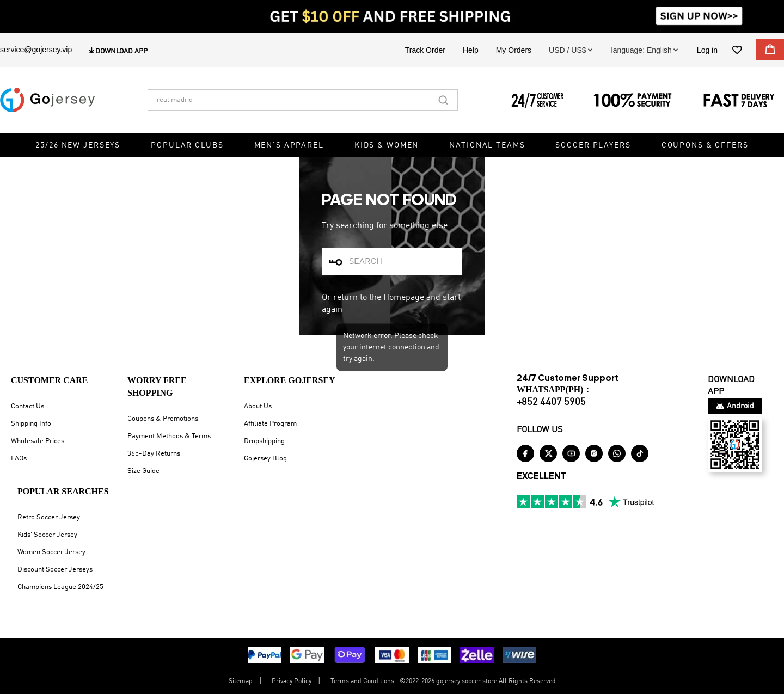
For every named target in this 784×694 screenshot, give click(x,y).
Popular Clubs (187, 145)
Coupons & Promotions (163, 419)
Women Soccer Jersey (51, 552)
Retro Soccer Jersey (49, 517)
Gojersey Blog (265, 459)
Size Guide (143, 471)
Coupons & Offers (705, 145)
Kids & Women (387, 145)
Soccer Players (593, 145)
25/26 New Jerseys (78, 145)
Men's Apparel (289, 145)
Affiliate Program (270, 424)
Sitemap (241, 681)
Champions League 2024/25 (60, 587)
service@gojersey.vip (36, 50)
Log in (707, 50)
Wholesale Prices (38, 441)
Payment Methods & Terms (169, 436)
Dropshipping (264, 441)
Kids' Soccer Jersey (47, 535)
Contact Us (27, 406)
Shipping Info (31, 424)
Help (471, 50)
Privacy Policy (292, 681)
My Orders (514, 50)
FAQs (19, 459)
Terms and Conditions (362, 681)
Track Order (425, 50)
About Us (258, 406)
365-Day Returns (154, 454)
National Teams (487, 145)
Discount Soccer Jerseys (55, 570)
